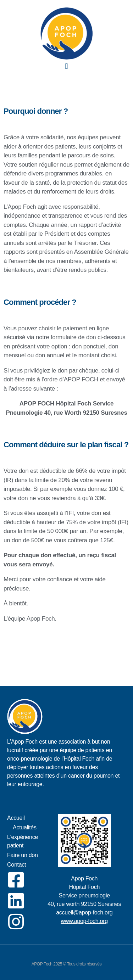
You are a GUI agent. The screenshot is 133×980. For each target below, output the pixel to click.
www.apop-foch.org (84, 921)
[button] (66, 66)
